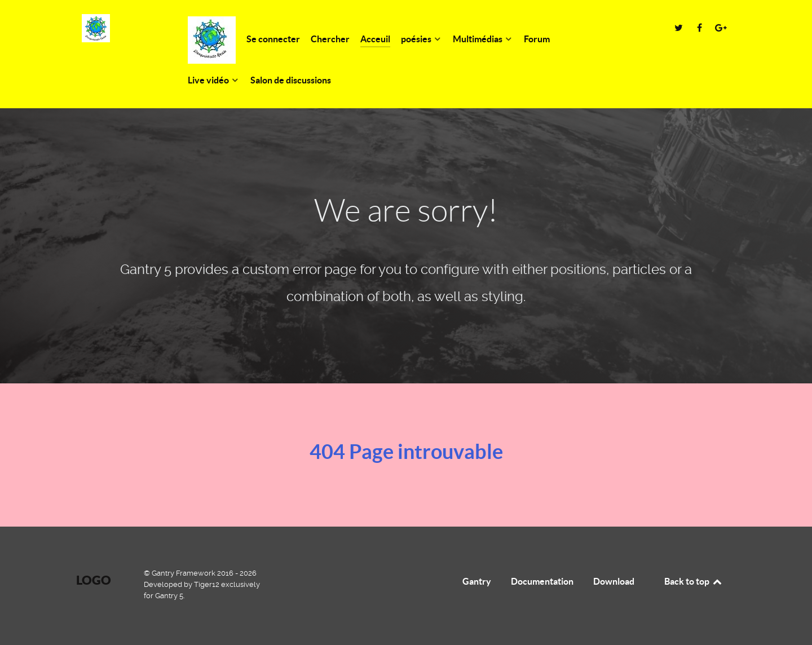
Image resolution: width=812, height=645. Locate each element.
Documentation (542, 581)
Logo (94, 580)
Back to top (694, 581)
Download (614, 581)
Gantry (477, 581)
